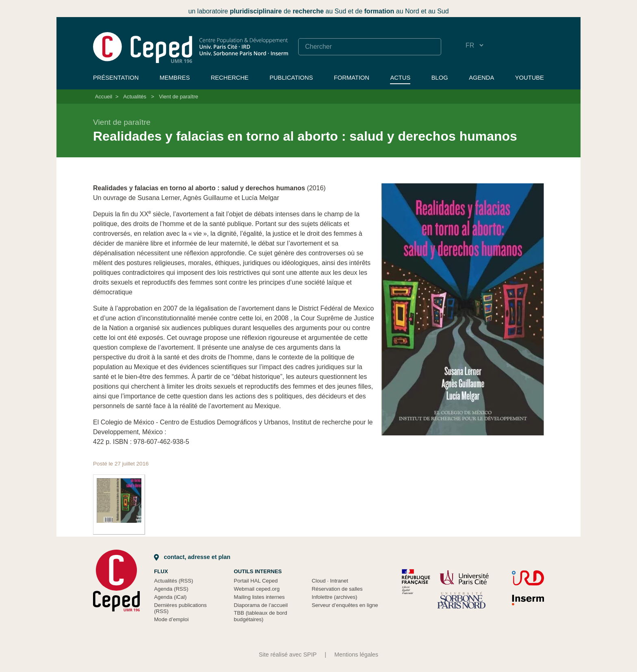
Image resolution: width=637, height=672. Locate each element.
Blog (440, 78)
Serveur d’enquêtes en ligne (345, 605)
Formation (352, 78)
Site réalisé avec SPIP (288, 655)
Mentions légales (356, 655)
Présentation (116, 78)
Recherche (230, 78)
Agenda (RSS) (171, 589)
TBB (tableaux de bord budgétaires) (261, 616)
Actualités (135, 97)
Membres (175, 78)
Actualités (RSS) (173, 581)
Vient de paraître (179, 97)
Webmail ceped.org (257, 589)
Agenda (481, 78)
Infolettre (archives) (334, 597)
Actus (400, 78)
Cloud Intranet (330, 581)
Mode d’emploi (171, 619)
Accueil (104, 97)
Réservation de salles (337, 589)
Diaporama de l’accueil (261, 605)
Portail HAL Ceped (256, 581)
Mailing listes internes (259, 597)
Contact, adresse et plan (192, 557)
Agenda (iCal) (170, 597)
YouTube (530, 78)
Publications (291, 78)
